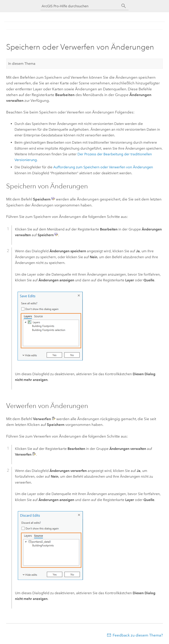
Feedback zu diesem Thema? (138, 635)
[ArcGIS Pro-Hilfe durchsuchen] (80, 6)
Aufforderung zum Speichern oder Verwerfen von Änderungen (103, 167)
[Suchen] (124, 6)
